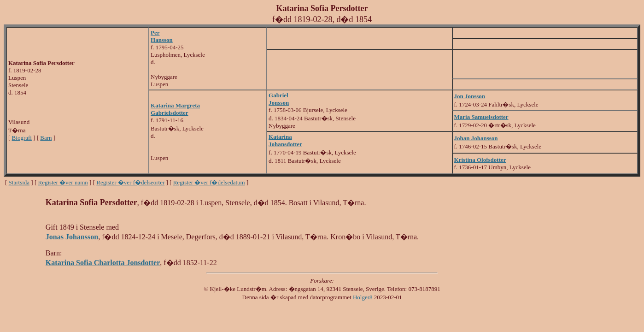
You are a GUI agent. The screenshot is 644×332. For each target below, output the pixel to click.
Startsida (19, 182)
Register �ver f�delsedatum (209, 182)
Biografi (22, 138)
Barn (46, 138)
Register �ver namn (63, 182)
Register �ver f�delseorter (130, 182)
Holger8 (363, 297)
